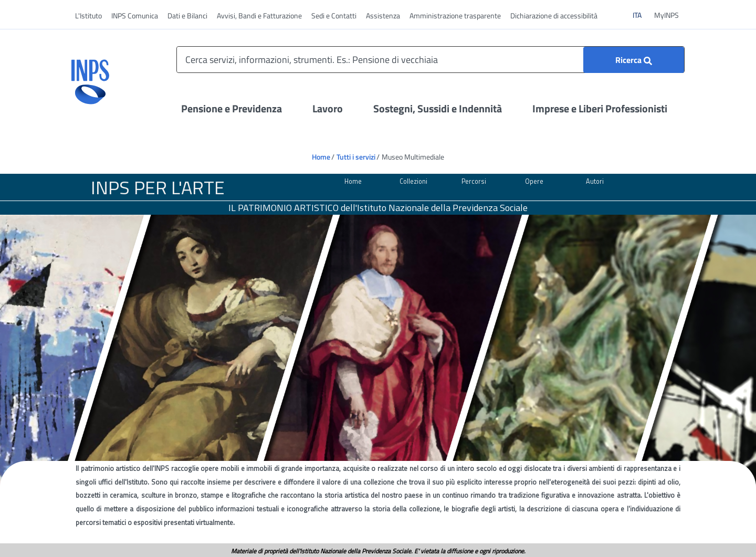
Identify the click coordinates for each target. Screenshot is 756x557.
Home (321, 157)
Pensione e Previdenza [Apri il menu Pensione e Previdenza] (232, 108)
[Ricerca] (634, 60)
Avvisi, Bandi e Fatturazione (259, 15)
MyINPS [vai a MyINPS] (666, 15)
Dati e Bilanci (187, 15)
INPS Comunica (135, 15)
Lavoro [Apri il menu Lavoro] (328, 108)
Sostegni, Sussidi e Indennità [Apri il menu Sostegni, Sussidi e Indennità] (438, 108)
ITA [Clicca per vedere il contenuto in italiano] (641, 15)
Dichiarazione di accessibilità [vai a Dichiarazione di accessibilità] (554, 15)
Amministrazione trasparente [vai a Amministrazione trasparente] (455, 15)
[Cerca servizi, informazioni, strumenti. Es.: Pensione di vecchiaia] (430, 60)
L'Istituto (88, 15)
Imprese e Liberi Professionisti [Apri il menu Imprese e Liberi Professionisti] (600, 108)
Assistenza (383, 15)
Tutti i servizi (356, 157)
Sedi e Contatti (334, 15)
